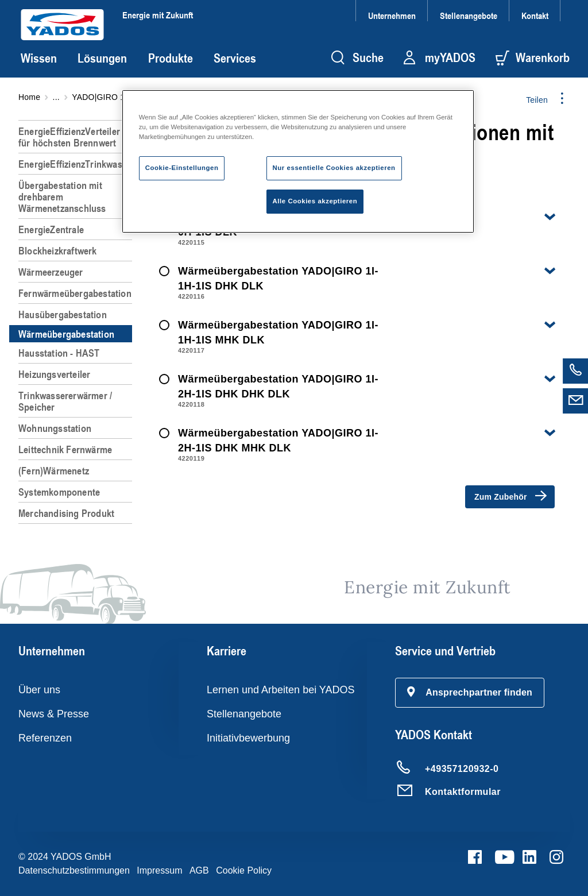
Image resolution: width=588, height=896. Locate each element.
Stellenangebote (469, 15)
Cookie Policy (244, 870)
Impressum (159, 870)
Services (235, 58)
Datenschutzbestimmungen (74, 870)
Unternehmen (392, 15)
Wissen (39, 58)
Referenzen (45, 738)
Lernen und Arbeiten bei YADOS (281, 690)
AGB (199, 870)
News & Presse (54, 714)
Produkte (171, 58)
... (56, 97)
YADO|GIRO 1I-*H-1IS (113, 97)
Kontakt (535, 15)
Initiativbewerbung (248, 738)
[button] (470, 693)
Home (29, 97)
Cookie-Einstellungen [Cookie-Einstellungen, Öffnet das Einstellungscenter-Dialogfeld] (182, 168)
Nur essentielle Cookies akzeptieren (334, 168)
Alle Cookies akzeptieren (315, 201)
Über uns (39, 690)
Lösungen (102, 58)
